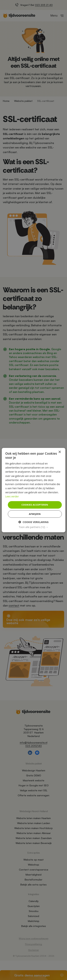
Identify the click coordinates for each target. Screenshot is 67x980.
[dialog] (33, 490)
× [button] (60, 452)
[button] (33, 527)
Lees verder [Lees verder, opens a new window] (12, 496)
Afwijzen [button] (35, 514)
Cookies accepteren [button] (35, 505)
